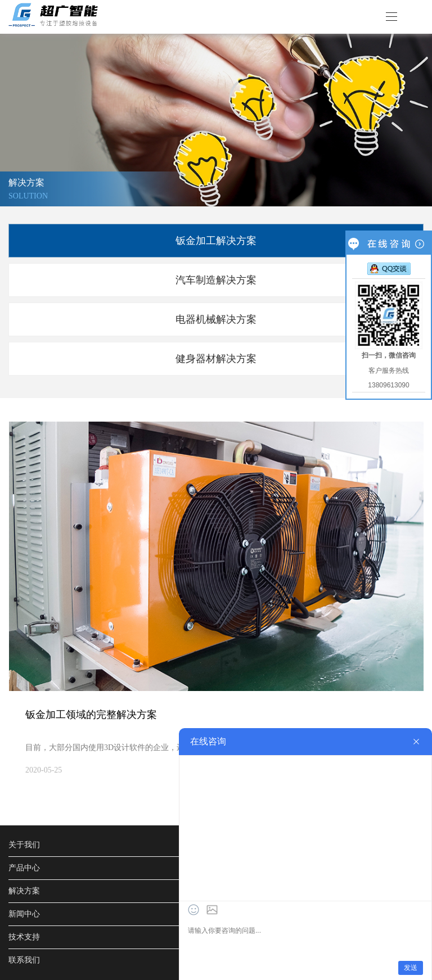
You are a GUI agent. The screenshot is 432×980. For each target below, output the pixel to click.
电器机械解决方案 (216, 319)
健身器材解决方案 (216, 359)
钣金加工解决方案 (216, 241)
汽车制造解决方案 (216, 280)
